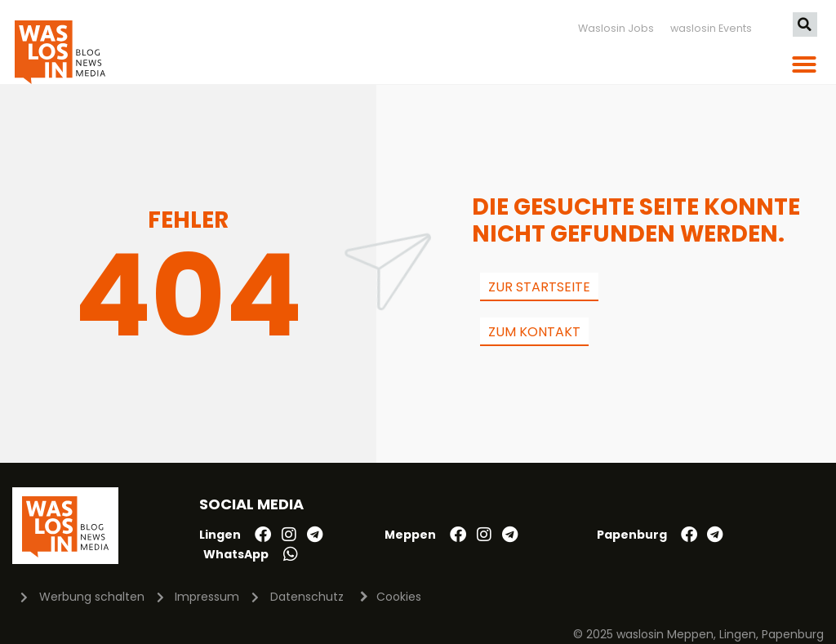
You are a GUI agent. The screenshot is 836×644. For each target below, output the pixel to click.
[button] (805, 24)
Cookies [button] (399, 597)
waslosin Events (711, 28)
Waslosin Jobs (616, 28)
